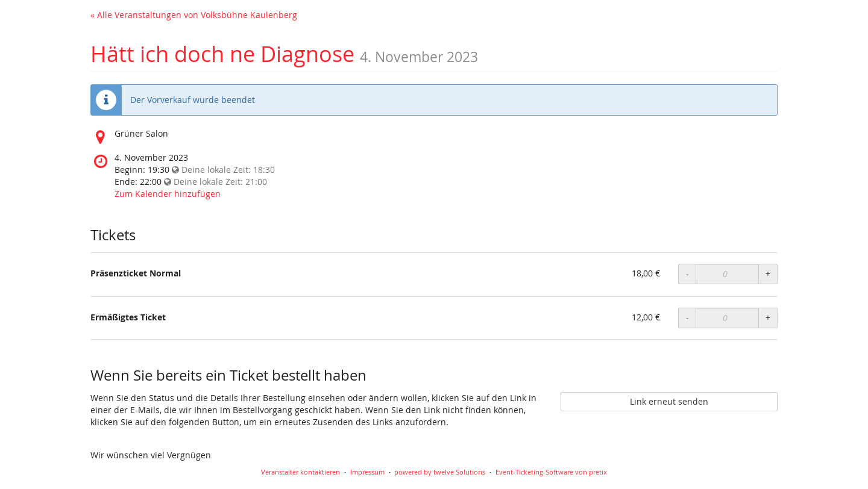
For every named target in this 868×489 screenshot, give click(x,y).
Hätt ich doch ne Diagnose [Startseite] (222, 54)
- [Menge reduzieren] (687, 274)
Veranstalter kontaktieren (300, 472)
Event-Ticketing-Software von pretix (551, 472)
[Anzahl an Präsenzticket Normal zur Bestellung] (727, 274)
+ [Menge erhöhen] (768, 274)
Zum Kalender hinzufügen (168, 194)
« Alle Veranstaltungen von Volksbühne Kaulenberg (194, 15)
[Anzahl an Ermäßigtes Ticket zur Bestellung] (727, 318)
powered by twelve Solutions (440, 472)
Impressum (367, 472)
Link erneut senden (669, 401)
